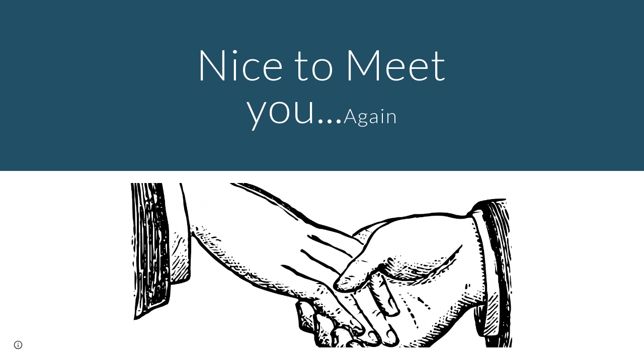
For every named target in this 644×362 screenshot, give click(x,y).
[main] (322, 86)
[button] (18, 345)
